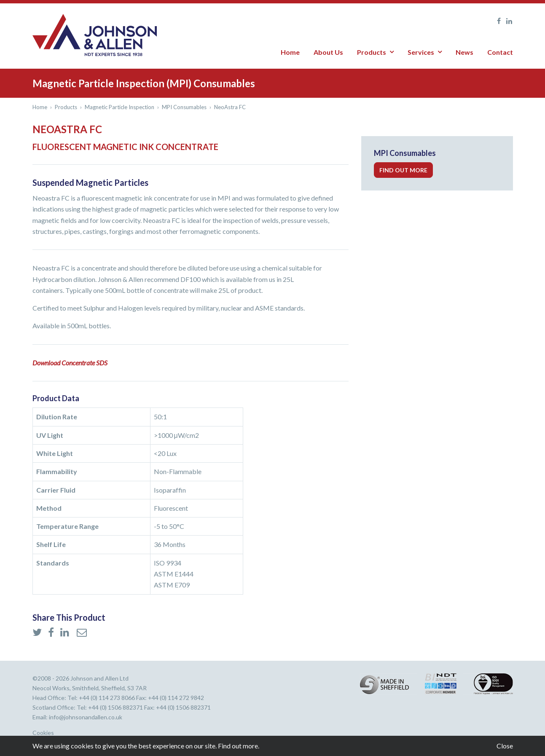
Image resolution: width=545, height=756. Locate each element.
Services (421, 52)
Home (290, 52)
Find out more (403, 170)
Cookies (43, 733)
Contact (500, 52)
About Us (328, 52)
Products (372, 52)
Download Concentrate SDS (70, 363)
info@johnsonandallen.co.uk (86, 717)
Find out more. (239, 746)
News (464, 52)
